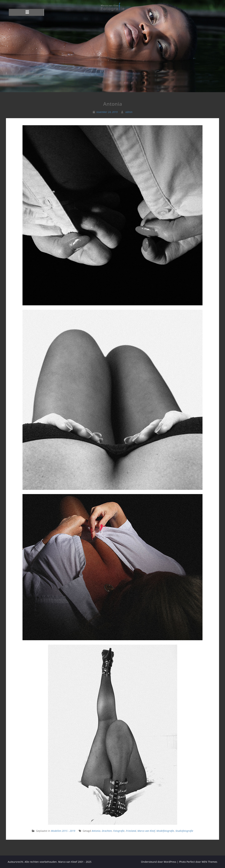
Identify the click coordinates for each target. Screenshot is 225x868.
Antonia (96, 831)
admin (129, 112)
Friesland (131, 831)
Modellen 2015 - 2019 (63, 831)
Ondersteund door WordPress (159, 862)
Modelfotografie (165, 831)
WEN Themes (209, 862)
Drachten (107, 831)
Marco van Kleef (146, 831)
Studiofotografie (184, 831)
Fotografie (119, 831)
